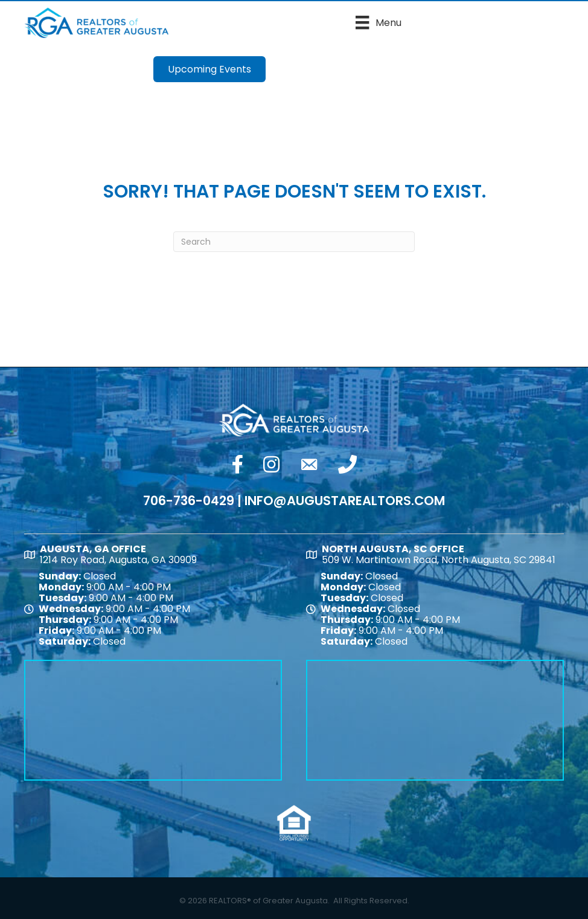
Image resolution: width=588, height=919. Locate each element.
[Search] (294, 242)
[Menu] (378, 22)
